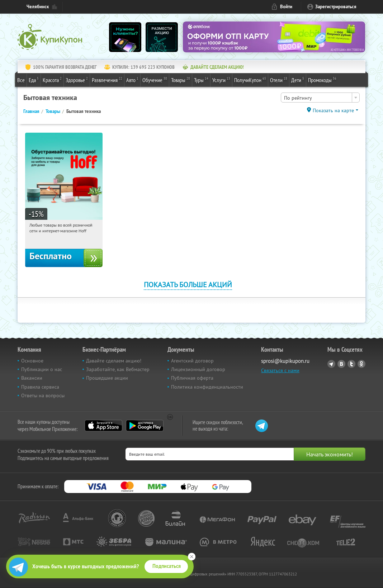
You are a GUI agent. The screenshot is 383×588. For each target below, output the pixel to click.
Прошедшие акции (107, 378)
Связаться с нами (280, 370)
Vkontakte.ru (341, 364)
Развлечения (107, 80)
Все (21, 80)
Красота (52, 80)
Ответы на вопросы (43, 395)
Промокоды (322, 80)
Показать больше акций (188, 284)
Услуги (221, 80)
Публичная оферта (192, 378)
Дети (298, 80)
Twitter (351, 364)
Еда (34, 80)
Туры (201, 80)
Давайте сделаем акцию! (114, 361)
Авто (132, 80)
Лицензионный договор (198, 369)
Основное (32, 361)
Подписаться (167, 566)
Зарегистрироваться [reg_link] (336, 7)
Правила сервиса (40, 387)
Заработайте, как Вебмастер (118, 369)
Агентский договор (192, 361)
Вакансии (32, 378)
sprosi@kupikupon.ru (285, 361)
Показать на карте (333, 110)
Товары (181, 80)
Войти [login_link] (286, 7)
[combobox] (320, 98)
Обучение (155, 80)
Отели (279, 80)
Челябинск (38, 7)
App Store (103, 426)
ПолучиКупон (250, 80)
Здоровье (77, 80)
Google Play (145, 426)
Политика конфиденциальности (207, 387)
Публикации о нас (42, 369)
